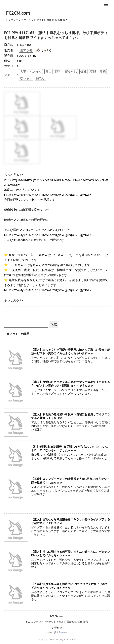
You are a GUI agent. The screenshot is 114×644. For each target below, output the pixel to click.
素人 (48, 72)
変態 (93, 72)
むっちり (26, 78)
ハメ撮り (36, 72)
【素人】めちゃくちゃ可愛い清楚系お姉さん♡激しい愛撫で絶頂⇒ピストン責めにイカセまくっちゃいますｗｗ (71, 351)
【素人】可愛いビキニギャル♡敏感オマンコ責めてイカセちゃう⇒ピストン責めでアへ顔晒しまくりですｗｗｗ (71, 384)
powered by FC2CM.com (63, 639)
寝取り (40, 78)
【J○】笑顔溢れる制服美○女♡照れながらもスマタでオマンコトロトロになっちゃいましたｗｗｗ (70, 448)
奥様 (103, 72)
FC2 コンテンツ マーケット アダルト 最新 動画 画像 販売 (57, 622)
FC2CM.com (18, 13)
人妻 (23, 72)
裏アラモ (26, 50)
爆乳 (83, 72)
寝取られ (71, 72)
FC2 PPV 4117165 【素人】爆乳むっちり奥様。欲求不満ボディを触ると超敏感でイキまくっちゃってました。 (56, 35)
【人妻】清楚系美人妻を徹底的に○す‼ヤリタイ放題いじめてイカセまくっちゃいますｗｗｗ (69, 586)
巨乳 (58, 72)
